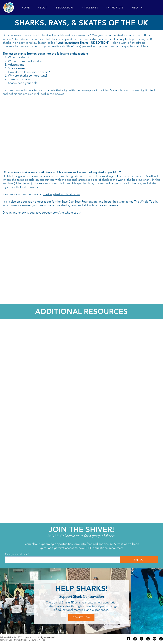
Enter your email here (16, 554)
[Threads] (142, 639)
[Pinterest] (161, 639)
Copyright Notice (37, 640)
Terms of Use (6, 640)
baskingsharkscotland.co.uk (62, 194)
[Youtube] (155, 639)
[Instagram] (135, 639)
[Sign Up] (139, 560)
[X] (148, 639)
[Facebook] (129, 639)
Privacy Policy (21, 640)
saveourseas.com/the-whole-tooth (58, 213)
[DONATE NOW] (81, 617)
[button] (43, 8)
